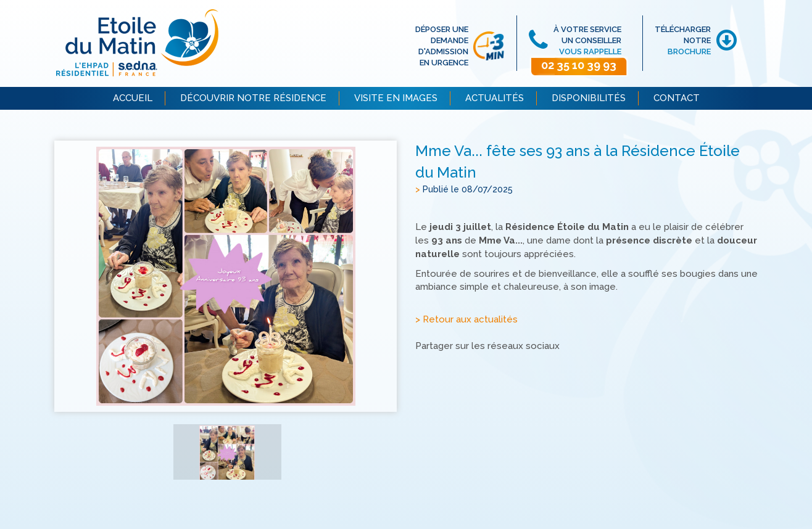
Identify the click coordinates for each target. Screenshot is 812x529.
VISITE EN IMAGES (396, 98)
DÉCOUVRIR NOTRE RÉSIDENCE (253, 98)
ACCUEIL (133, 98)
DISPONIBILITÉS (589, 98)
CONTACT (677, 98)
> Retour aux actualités (466, 320)
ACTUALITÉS (495, 98)
